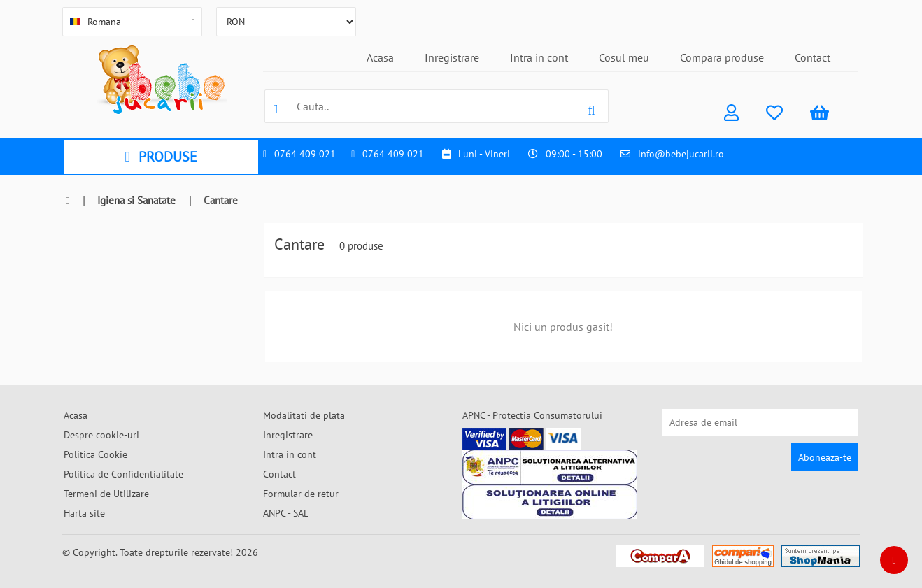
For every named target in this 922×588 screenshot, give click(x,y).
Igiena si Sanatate (136, 200)
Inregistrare (452, 57)
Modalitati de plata (304, 415)
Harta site (84, 513)
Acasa (380, 57)
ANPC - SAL (286, 513)
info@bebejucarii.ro (681, 154)
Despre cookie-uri (101, 435)
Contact (813, 57)
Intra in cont (539, 57)
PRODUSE (161, 157)
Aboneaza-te (825, 457)
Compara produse (722, 57)
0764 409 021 (305, 154)
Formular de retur (301, 494)
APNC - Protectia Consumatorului (532, 415)
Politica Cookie (95, 454)
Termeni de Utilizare (106, 494)
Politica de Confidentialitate (123, 474)
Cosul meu (624, 57)
